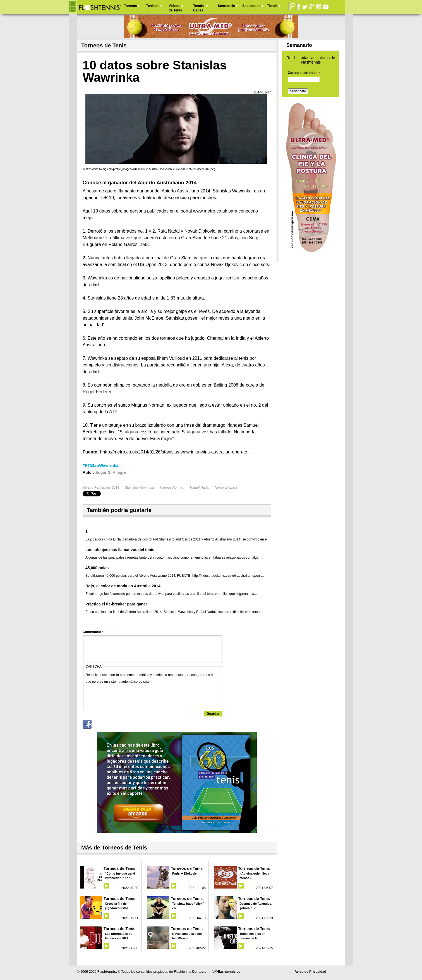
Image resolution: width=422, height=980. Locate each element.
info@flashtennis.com (226, 972)
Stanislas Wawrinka (139, 487)
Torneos (130, 6)
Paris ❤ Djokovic (184, 873)
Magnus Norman (172, 487)
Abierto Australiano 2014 (101, 487)
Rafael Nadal (199, 487)
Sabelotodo (251, 6)
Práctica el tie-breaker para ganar (116, 604)
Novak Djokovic (226, 487)
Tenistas (153, 6)
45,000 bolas (97, 568)
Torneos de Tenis (119, 868)
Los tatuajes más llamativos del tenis (120, 550)
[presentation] (128, 696)
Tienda (272, 6)
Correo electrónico (304, 73)
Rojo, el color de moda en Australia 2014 (123, 586)
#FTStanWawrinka (101, 465)
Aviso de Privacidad (310, 972)
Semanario (226, 6)
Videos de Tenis (175, 8)
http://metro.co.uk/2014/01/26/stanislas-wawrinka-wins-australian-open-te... (177, 452)
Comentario (93, 632)
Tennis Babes (198, 8)
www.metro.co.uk (210, 211)
